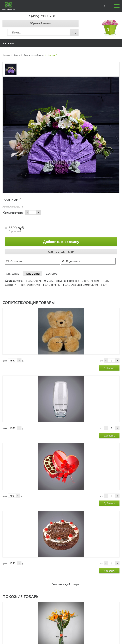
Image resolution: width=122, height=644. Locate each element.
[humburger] (117, 6)
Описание (13, 273)
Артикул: (7, 207)
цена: (5, 361)
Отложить (16, 261)
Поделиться (73, 261)
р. (23, 361)
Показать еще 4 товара (65, 584)
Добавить (109, 368)
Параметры (32, 273)
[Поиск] (43, 32)
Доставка (52, 273)
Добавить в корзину (61, 241)
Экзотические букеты (34, 55)
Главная (6, 55)
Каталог (10, 43)
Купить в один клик (61, 251)
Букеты (17, 55)
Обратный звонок (40, 23)
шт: (101, 361)
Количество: (13, 212)
